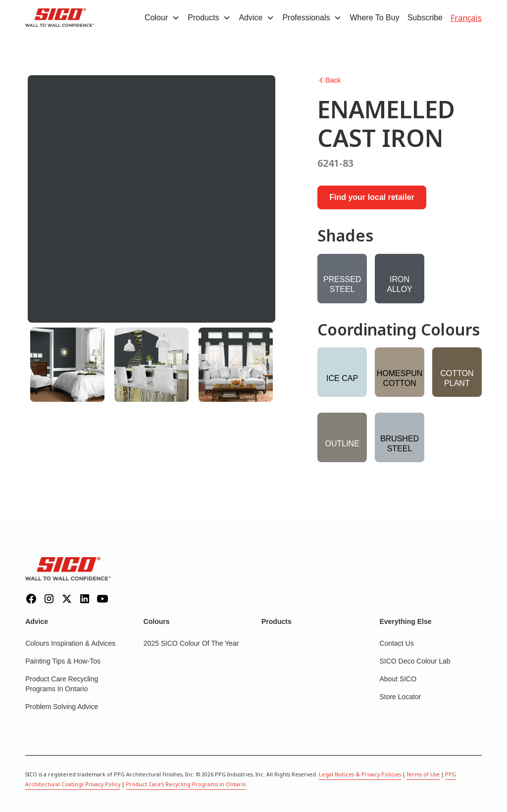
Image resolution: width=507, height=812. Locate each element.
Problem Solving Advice (62, 707)
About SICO (398, 679)
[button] (162, 18)
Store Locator (400, 697)
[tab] (67, 365)
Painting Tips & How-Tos (63, 661)
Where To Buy (374, 18)
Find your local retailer (372, 197)
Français (466, 18)
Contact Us (396, 643)
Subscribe (425, 18)
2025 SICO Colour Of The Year (191, 643)
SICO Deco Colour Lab (415, 661)
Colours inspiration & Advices (70, 643)
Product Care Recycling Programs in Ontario (62, 684)
